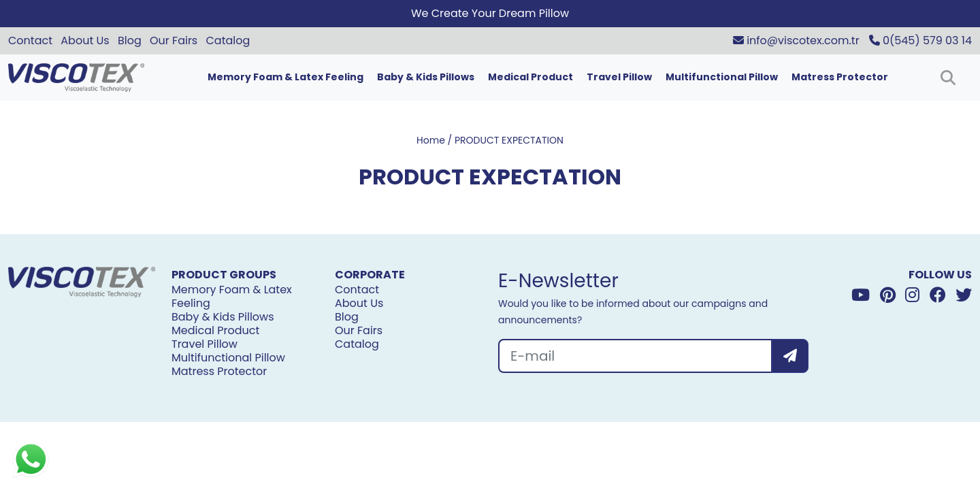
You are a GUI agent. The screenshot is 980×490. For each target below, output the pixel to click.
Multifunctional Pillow (722, 77)
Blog (130, 40)
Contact (30, 40)
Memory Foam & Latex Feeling (285, 77)
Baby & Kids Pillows (426, 77)
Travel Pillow (619, 77)
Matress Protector (840, 77)
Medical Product (530, 77)
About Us (85, 40)
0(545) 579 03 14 (920, 40)
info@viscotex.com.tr (796, 40)
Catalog (228, 40)
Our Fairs (174, 40)
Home (431, 140)
